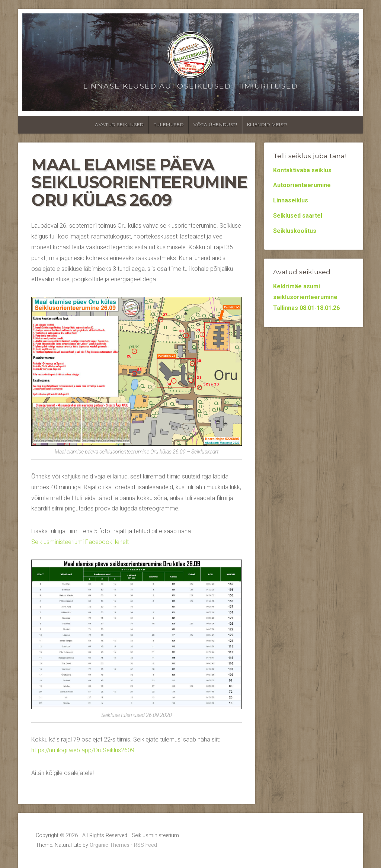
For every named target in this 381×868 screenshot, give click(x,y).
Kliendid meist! (267, 124)
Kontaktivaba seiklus (302, 170)
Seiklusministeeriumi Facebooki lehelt (80, 542)
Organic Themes (110, 845)
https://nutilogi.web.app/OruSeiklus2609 (83, 750)
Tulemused (169, 124)
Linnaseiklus (291, 200)
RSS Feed (145, 845)
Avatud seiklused (119, 124)
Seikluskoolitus (295, 231)
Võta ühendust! (215, 124)
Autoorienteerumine (302, 185)
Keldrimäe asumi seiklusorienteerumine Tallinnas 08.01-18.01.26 (306, 297)
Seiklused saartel (298, 216)
